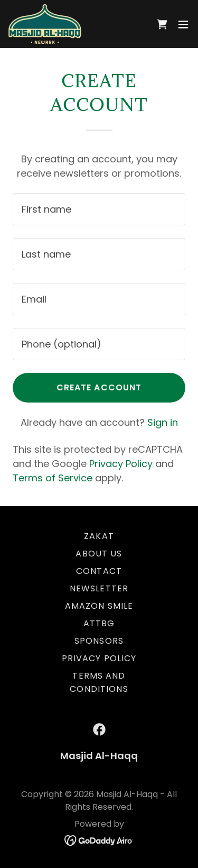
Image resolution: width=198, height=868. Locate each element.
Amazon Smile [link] (99, 606)
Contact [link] (99, 571)
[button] (183, 24)
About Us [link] (99, 554)
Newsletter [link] (99, 588)
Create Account (99, 387)
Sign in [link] (163, 422)
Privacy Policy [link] (121, 464)
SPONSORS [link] (99, 641)
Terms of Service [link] (53, 478)
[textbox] (99, 209)
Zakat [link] (99, 536)
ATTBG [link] (99, 623)
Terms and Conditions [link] (99, 682)
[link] (45, 24)
